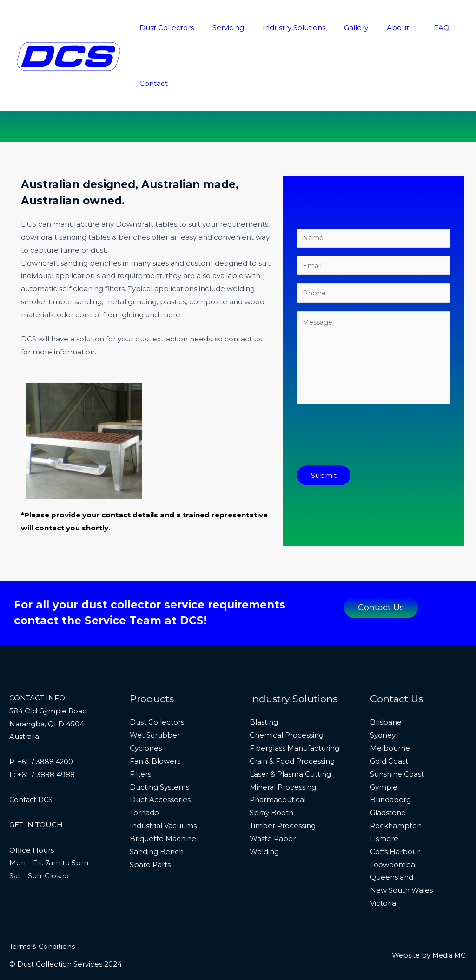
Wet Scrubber (155, 735)
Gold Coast (389, 761)
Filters (140, 774)
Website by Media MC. (427, 955)
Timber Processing (283, 826)
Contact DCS (32, 800)
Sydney (383, 735)
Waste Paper (273, 839)
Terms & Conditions (43, 946)
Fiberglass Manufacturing (294, 748)
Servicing (221, 28)
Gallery (340, 28)
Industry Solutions (282, 28)
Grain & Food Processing (292, 761)
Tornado (144, 813)
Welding (264, 852)
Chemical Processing (287, 735)
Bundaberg (390, 800)
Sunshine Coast (397, 774)
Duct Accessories (160, 800)
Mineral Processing (283, 787)
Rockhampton (396, 826)
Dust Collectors (164, 28)
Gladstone (388, 813)
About (377, 28)
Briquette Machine (163, 839)
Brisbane (386, 722)
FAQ (416, 28)
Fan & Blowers (155, 761)
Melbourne (390, 748)
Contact (151, 83)
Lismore (384, 839)
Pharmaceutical (278, 800)
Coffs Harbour (395, 852)
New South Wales (401, 890)
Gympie (384, 787)
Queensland (392, 877)
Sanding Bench (157, 852)
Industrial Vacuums (163, 826)
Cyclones (146, 748)
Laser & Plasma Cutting (290, 774)
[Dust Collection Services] (69, 55)
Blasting (264, 722)
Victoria (383, 903)
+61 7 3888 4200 (46, 761)
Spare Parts (150, 865)
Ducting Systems (159, 787)
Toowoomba (393, 865)
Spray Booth (271, 813)
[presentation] (368, 441)
